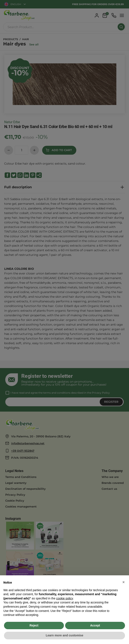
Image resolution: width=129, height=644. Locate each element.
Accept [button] (95, 625)
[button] (124, 582)
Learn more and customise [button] (64, 635)
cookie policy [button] (65, 598)
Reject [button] (34, 625)
